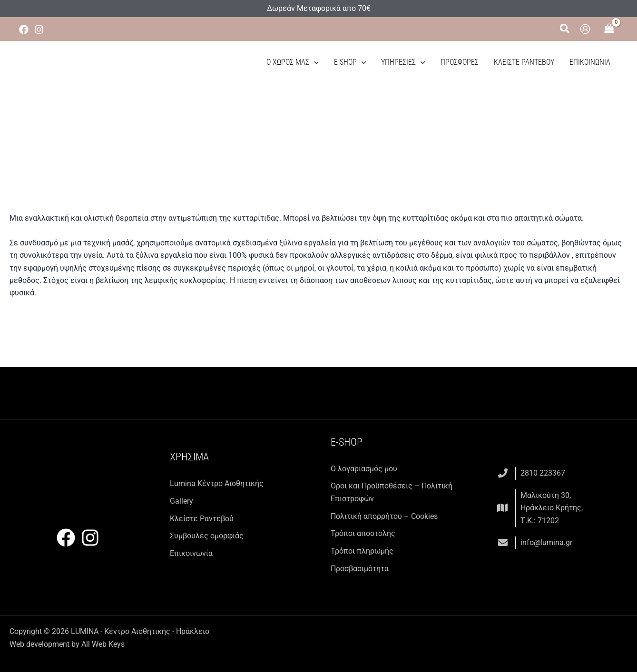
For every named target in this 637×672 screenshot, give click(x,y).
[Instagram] (39, 29)
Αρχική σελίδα (195, 147)
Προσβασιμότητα (360, 568)
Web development (39, 643)
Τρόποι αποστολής (363, 533)
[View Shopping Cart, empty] (609, 29)
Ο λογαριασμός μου (364, 469)
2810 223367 (543, 472)
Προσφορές (460, 62)
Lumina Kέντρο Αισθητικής (217, 483)
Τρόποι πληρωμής (362, 550)
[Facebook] (24, 29)
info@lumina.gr (546, 542)
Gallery (181, 501)
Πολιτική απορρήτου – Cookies (384, 516)
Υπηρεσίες (403, 62)
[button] (565, 29)
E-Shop (350, 62)
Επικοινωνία (590, 62)
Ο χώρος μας (293, 62)
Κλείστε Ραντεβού (524, 62)
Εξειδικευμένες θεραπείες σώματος (335, 147)
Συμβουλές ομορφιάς (207, 535)
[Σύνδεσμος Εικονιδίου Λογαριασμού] (585, 29)
